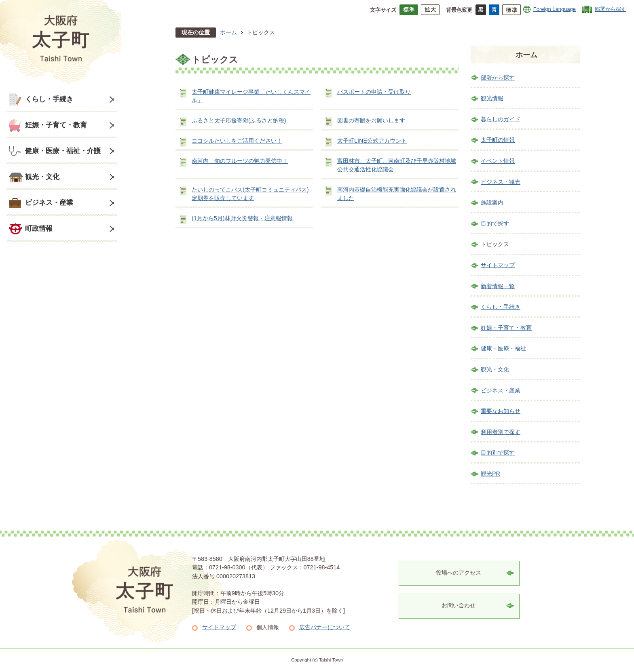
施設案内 (492, 202)
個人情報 (268, 627)
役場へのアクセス (459, 573)
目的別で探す (498, 453)
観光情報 (492, 98)
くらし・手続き (49, 99)
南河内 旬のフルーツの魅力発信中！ (240, 161)
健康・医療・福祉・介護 (63, 151)
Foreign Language (555, 9)
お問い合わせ (459, 605)
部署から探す (611, 9)
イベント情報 (498, 161)
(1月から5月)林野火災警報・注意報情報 (242, 218)
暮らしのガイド (501, 119)
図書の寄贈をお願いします (371, 120)
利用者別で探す (501, 432)
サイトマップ (498, 265)
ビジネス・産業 (49, 202)
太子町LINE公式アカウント (372, 141)
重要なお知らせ (501, 411)
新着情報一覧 (498, 286)
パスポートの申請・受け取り (374, 92)
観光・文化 (42, 177)
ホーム (228, 32)
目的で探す (495, 223)
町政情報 (39, 228)
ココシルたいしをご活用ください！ (237, 141)
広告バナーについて (325, 627)
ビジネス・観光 (501, 182)
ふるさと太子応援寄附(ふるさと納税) (239, 120)
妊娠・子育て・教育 (56, 125)
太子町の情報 (498, 140)
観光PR (490, 474)
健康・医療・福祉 (503, 348)
